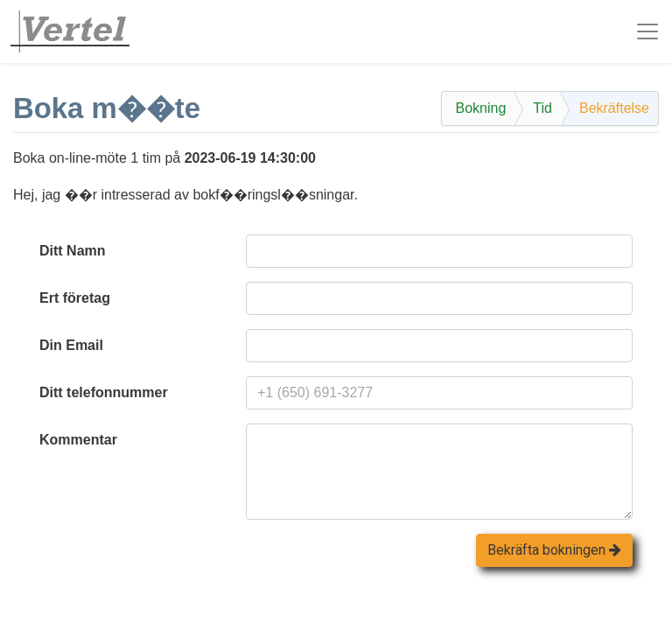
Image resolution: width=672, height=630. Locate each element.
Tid (542, 108)
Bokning (480, 108)
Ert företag (75, 298)
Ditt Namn (73, 251)
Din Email (71, 345)
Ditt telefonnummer (104, 392)
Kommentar (78, 440)
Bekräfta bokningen (554, 550)
